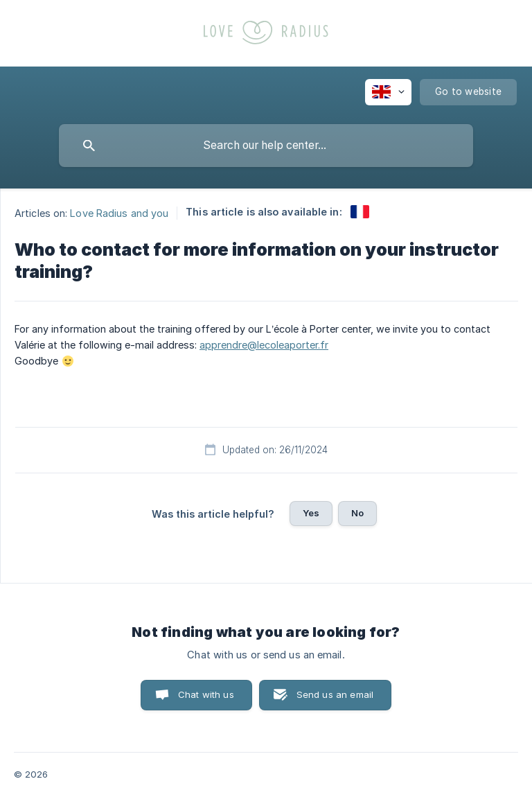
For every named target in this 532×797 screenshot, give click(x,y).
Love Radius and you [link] (119, 212)
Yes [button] (311, 513)
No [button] (357, 513)
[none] (388, 92)
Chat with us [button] (206, 694)
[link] (360, 212)
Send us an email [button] (335, 694)
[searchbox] (266, 146)
